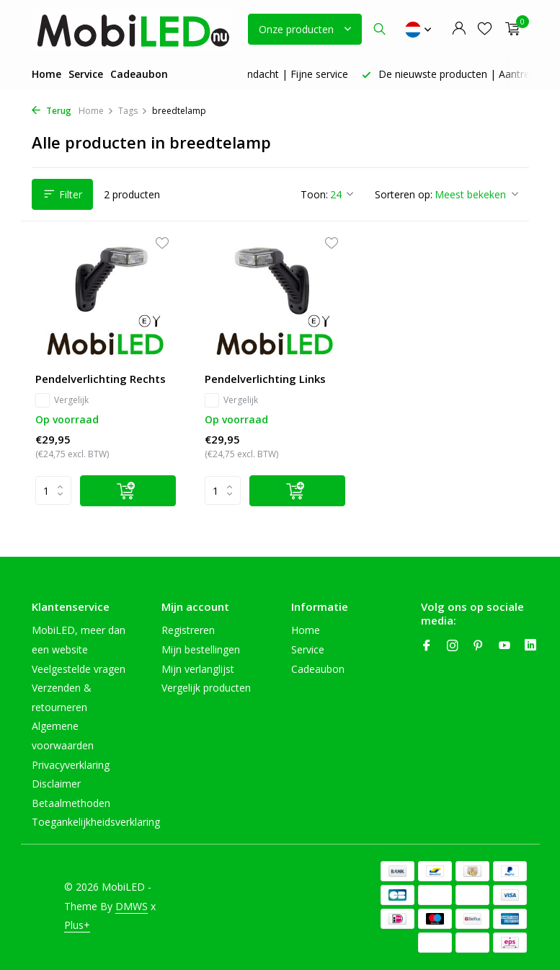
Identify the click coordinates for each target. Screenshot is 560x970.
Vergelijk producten (206, 688)
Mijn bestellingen (201, 649)
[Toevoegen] (128, 491)
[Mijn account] (459, 29)
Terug (52, 111)
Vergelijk (62, 400)
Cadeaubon (139, 74)
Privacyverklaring (71, 765)
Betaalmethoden (71, 803)
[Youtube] (505, 646)
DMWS (132, 906)
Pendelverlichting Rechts (101, 379)
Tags (133, 111)
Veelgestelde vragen (79, 669)
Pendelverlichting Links (265, 379)
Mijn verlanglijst (198, 669)
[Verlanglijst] (485, 29)
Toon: (314, 194)
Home (46, 74)
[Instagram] (453, 646)
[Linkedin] (530, 646)
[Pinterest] (479, 646)
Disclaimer (56, 784)
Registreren (188, 630)
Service (86, 74)
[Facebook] (427, 646)
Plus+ (77, 925)
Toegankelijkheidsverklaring (96, 822)
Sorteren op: (404, 194)
